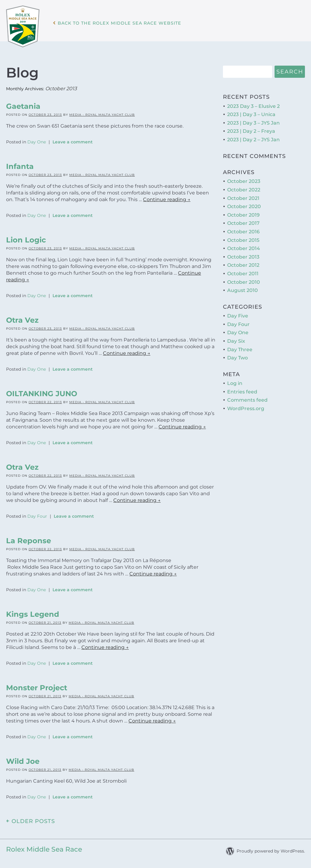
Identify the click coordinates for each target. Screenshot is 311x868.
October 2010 (244, 281)
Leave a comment (73, 141)
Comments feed (247, 399)
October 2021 (243, 197)
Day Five (238, 315)
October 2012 (243, 264)
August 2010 (243, 289)
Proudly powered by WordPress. (271, 850)
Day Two (238, 357)
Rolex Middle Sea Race (44, 848)
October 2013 (243, 256)
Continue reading (167, 199)
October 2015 (243, 239)
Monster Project (37, 687)
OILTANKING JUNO (42, 393)
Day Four (37, 515)
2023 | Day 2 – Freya (251, 130)
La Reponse (29, 540)
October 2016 (243, 231)
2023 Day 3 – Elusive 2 (253, 105)
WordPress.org (246, 408)
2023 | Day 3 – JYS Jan (253, 122)
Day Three (240, 348)
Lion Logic (26, 239)
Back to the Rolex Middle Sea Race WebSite (126, 27)
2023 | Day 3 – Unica (251, 113)
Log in (235, 382)
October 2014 (244, 247)
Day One (37, 141)
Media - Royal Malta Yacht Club (102, 114)
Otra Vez (22, 319)
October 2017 (243, 222)
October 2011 (243, 273)
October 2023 (244, 180)
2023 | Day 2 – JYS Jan (253, 139)
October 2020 (244, 206)
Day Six (236, 340)
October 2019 (243, 214)
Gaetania (23, 105)
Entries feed (242, 391)
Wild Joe (23, 760)
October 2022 (244, 189)
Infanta (20, 165)
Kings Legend (33, 613)
